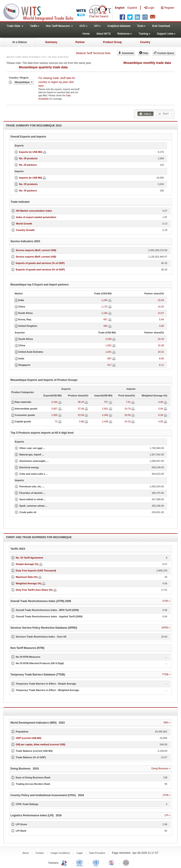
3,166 (54, 402)
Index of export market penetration (36, 217)
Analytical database (119, 26)
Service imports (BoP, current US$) (36, 250)
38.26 (81, 402)
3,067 (54, 409)
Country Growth (25, 230)
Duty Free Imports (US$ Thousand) (36, 571)
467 (105, 319)
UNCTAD (80, 862)
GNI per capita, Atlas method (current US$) (41, 744)
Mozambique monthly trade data (147, 63)
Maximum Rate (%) (27, 577)
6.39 (161, 415)
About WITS (104, 34)
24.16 (128, 421)
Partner (80, 42)
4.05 (161, 421)
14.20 (161, 307)
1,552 (109, 345)
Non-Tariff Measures (59, 26)
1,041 (109, 352)
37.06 (81, 409)
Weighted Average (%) (29, 583)
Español (132, 8)
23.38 (81, 415)
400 (105, 326)
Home (86, 34)
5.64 (162, 319)
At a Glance (20, 42)
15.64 (161, 300)
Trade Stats (15, 26)
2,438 (105, 421)
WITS (44, 11)
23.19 (161, 339)
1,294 (104, 300)
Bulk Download (161, 26)
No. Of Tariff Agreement (29, 558)
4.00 (161, 402)
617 (109, 365)
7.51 (128, 402)
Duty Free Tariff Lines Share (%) (34, 590)
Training (144, 34)
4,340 (105, 415)
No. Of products (28, 158)
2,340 (109, 339)
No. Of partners (28, 165)
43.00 (128, 415)
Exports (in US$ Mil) (31, 152)
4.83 (162, 326)
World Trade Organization (111, 862)
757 (106, 402)
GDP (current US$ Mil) (29, 738)
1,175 (104, 307)
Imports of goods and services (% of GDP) (40, 263)
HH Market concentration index (34, 211)
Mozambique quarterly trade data (43, 67)
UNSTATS (96, 862)
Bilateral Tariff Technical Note (93, 53)
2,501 (105, 409)
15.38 (161, 345)
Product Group (112, 42)
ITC (65, 862)
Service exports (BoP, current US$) (36, 257)
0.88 (82, 421)
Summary (51, 42)
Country (145, 42)
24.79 (128, 409)
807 (109, 358)
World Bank (127, 862)
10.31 (161, 352)
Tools (141, 26)
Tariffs (35, 26)
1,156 (104, 313)
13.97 (161, 313)
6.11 (162, 365)
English (120, 8)
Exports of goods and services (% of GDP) (40, 270)
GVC (84, 26)
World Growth (24, 224)
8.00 (162, 358)
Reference (124, 34)
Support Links (166, 34)
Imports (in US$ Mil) (31, 178)
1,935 (54, 415)
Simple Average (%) (27, 564)
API (97, 26)
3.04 (161, 409)
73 (56, 421)
